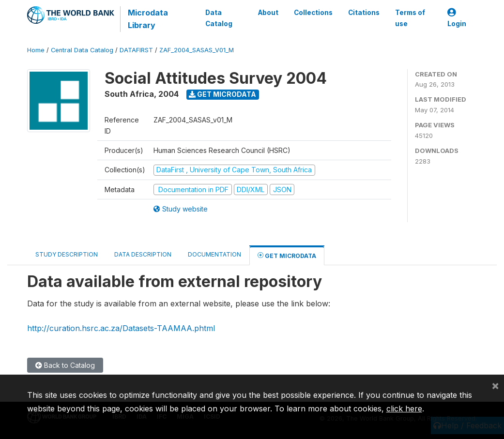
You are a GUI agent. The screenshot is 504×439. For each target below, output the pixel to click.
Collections (313, 13)
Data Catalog (219, 18)
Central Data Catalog (82, 50)
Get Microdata (222, 94)
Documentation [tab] (214, 254)
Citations (364, 13)
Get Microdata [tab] (287, 255)
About (268, 13)
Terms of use (410, 18)
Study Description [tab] (67, 254)
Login (457, 18)
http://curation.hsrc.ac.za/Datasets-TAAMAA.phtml (121, 328)
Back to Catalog (65, 365)
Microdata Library (148, 19)
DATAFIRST (136, 50)
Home (36, 50)
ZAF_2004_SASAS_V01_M (197, 50)
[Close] (495, 385)
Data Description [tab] (143, 254)
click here (404, 409)
